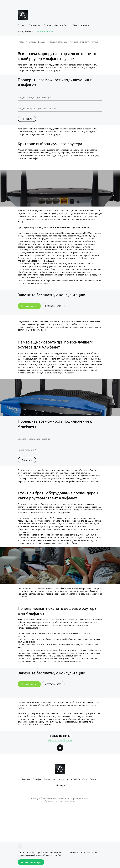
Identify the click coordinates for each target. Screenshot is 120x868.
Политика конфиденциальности (60, 804)
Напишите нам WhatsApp (60, 742)
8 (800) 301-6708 (25, 32)
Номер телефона (27, 451)
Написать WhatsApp (46, 32)
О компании (35, 26)
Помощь (32, 43)
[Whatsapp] (60, 750)
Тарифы (47, 26)
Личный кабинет (62, 26)
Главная (22, 26)
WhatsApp (60, 788)
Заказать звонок (81, 26)
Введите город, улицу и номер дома (38, 98)
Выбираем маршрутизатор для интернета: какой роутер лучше (68, 43)
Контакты (63, 782)
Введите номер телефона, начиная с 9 (39, 109)
